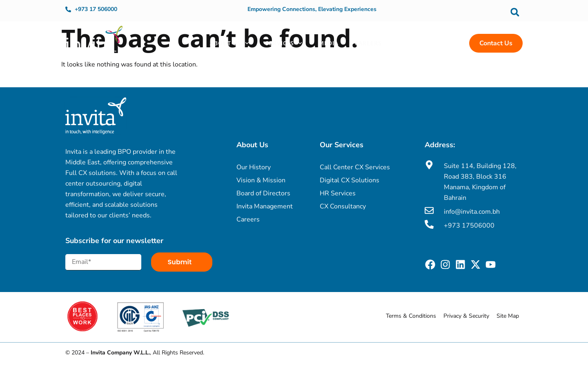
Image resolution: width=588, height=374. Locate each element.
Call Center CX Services (355, 167)
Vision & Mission (261, 180)
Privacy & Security (466, 316)
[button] (515, 12)
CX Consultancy (343, 206)
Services (284, 43)
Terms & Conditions (411, 316)
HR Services (338, 193)
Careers (368, 43)
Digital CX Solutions (350, 180)
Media (329, 43)
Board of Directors (263, 193)
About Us (229, 43)
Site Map (508, 316)
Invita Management (265, 206)
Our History (254, 167)
